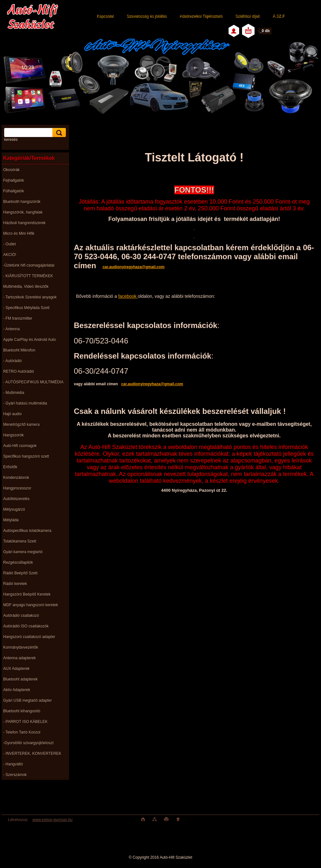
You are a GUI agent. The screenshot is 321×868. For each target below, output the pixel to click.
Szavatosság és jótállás (147, 16)
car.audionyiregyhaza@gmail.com (152, 384)
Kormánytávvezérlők (21, 647)
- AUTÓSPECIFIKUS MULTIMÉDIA (33, 382)
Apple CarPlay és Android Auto (30, 340)
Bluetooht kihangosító (22, 711)
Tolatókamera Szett (20, 541)
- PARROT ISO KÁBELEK (25, 722)
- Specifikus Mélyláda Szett (26, 308)
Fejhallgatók (14, 180)
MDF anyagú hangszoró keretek (31, 605)
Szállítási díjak (247, 16)
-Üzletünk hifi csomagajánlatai (29, 265)
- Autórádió (13, 361)
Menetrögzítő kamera (21, 425)
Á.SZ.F (278, 16)
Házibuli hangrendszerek (24, 223)
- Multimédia (14, 393)
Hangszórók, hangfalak (23, 212)
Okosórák (11, 170)
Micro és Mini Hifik (19, 233)
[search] (58, 133)
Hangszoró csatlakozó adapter (29, 637)
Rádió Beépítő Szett (20, 573)
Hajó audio (12, 414)
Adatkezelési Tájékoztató (201, 16)
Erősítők (10, 467)
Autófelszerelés (16, 499)
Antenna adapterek (19, 658)
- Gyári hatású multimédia (25, 403)
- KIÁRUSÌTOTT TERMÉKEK (28, 276)
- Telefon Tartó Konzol (22, 732)
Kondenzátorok (16, 478)
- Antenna (11, 329)
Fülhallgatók (14, 191)
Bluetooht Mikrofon (19, 350)
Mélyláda (11, 520)
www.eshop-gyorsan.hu (52, 820)
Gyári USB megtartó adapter (27, 700)
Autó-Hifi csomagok (20, 446)
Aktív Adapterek (17, 690)
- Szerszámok (15, 775)
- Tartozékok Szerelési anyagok (30, 297)
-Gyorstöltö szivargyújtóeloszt (28, 743)
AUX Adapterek (16, 669)
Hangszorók (13, 435)
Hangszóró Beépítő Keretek (27, 594)
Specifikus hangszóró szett (26, 456)
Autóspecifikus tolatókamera (27, 531)
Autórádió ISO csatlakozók (26, 626)
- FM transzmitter (18, 318)
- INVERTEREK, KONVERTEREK (32, 754)
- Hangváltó (13, 764)
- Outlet (9, 244)
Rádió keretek (15, 584)
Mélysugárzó (14, 509)
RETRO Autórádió (19, 371)
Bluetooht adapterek (20, 679)
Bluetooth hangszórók (22, 202)
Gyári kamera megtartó (23, 552)
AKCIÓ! (10, 255)
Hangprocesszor (17, 488)
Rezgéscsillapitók (18, 562)
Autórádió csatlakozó (21, 616)
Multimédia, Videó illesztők (26, 287)
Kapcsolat (105, 16)
